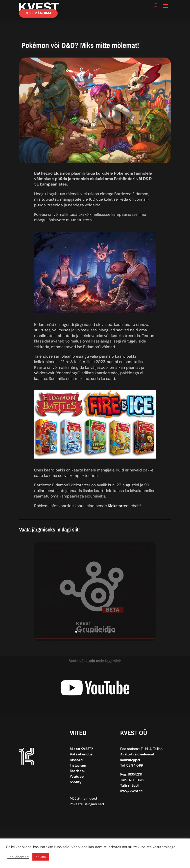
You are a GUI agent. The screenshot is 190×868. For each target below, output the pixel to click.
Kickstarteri (118, 510)
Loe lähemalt (18, 857)
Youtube (77, 781)
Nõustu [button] (41, 857)
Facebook (78, 775)
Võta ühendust (82, 759)
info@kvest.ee (131, 795)
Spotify (76, 786)
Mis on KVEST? (81, 753)
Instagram (78, 770)
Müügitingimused (83, 803)
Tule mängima (38, 18)
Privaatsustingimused (87, 808)
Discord (76, 764)
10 (114, 636)
